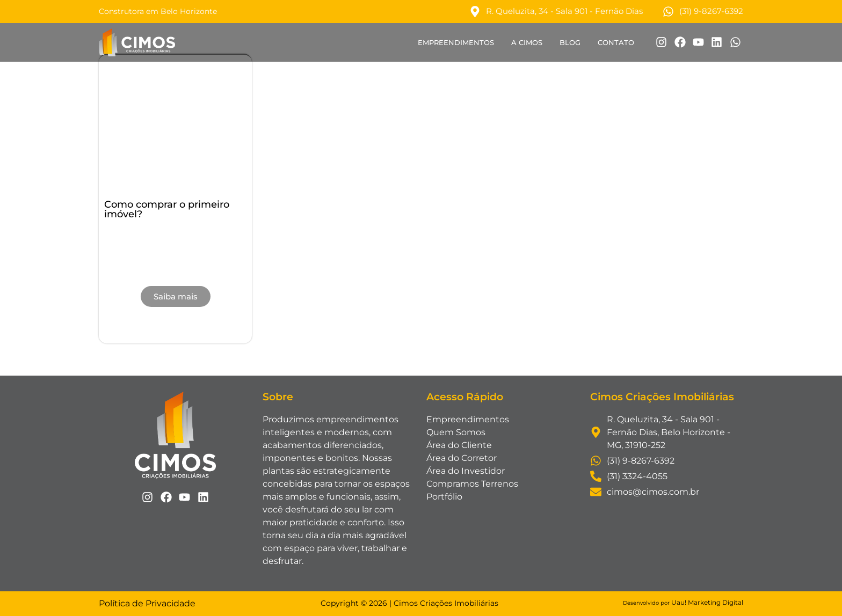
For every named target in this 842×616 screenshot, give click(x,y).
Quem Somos (456, 432)
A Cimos (527, 42)
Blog (570, 42)
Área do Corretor (462, 458)
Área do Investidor (466, 471)
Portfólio (444, 497)
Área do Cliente (459, 445)
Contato (616, 42)
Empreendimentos (456, 42)
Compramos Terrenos (472, 484)
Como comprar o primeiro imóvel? (167, 209)
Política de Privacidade (147, 603)
